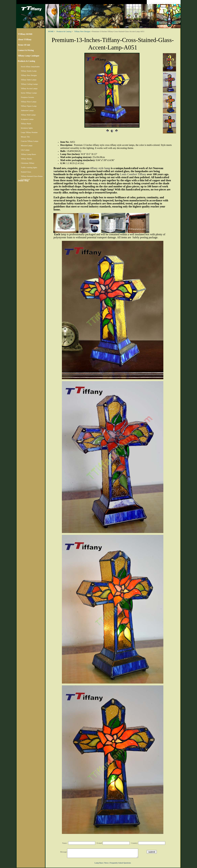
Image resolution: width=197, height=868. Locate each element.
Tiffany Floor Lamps (29, 102)
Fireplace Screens (28, 97)
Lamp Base (99, 863)
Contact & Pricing (26, 50)
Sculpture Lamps (27, 119)
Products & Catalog (27, 61)
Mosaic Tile (25, 137)
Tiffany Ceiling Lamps (29, 84)
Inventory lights (27, 128)
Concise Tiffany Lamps (30, 141)
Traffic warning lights (29, 167)
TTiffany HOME (25, 34)
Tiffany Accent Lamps (29, 88)
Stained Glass (26, 172)
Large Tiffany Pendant (29, 132)
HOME (51, 31)
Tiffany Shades (27, 159)
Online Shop (23, 181)
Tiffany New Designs (29, 75)
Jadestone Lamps (27, 110)
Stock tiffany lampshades (30, 66)
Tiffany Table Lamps (29, 80)
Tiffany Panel (26, 124)
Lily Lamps (25, 150)
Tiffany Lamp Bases (28, 154)
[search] (163, 7)
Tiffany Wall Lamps (28, 115)
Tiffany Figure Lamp (29, 106)
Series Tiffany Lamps (29, 93)
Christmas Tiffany (28, 163)
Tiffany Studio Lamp (29, 71)
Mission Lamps (27, 145)
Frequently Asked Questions (120, 863)
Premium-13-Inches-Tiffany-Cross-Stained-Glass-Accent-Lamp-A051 (118, 31)
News (106, 863)
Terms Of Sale (24, 45)
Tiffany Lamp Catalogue (29, 56)
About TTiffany (25, 39)
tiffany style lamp (100, 168)
